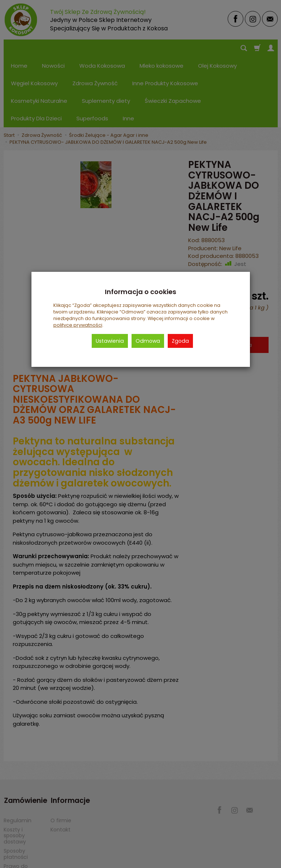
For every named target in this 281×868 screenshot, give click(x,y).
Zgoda (180, 341)
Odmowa (148, 341)
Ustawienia (110, 341)
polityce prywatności (78, 325)
